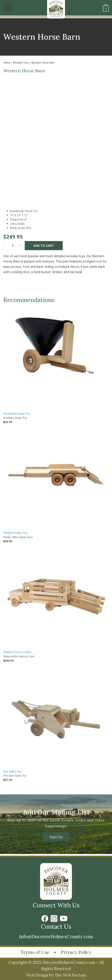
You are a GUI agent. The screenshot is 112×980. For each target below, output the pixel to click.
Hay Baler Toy (12, 771)
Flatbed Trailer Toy (16, 533)
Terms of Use (35, 952)
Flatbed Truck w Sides (17, 652)
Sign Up (56, 837)
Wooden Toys (21, 63)
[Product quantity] (13, 246)
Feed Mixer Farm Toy (17, 414)
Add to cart (44, 246)
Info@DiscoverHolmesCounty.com (56, 937)
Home (7, 63)
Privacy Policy (76, 952)
